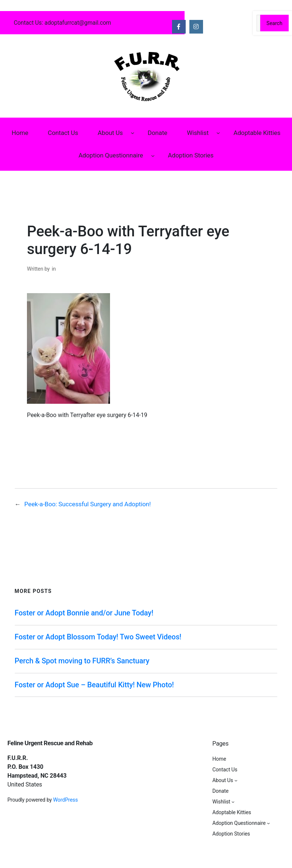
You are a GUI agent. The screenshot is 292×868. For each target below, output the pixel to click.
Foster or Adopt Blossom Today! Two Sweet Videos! (98, 637)
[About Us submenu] (133, 133)
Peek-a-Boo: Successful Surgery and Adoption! (88, 504)
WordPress (66, 800)
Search (274, 23)
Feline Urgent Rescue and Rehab (50, 743)
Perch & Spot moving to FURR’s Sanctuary (82, 661)
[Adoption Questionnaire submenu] (153, 156)
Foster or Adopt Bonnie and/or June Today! (84, 613)
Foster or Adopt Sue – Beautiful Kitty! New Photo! (94, 685)
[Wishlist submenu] (218, 133)
